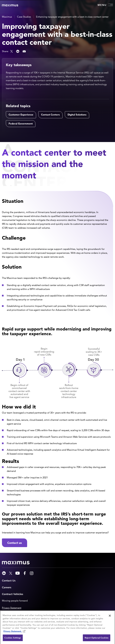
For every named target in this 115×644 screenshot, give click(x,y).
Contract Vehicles (13, 594)
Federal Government (21, 124)
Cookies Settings (13, 639)
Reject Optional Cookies (97, 639)
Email (24, 51)
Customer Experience (21, 115)
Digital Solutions (77, 115)
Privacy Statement (12, 608)
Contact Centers (50, 115)
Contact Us (9, 581)
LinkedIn (18, 51)
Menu (105, 5)
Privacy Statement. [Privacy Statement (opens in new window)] (13, 632)
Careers (7, 587)
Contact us (15, 543)
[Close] (110, 616)
